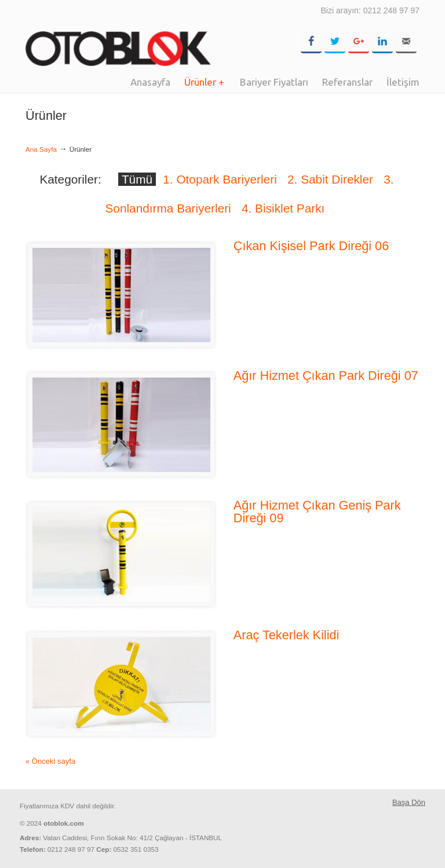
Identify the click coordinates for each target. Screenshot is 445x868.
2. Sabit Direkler (330, 179)
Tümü (137, 179)
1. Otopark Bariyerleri (220, 179)
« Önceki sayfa (50, 761)
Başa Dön (409, 802)
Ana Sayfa (41, 149)
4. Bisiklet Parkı (283, 208)
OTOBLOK (118, 35)
